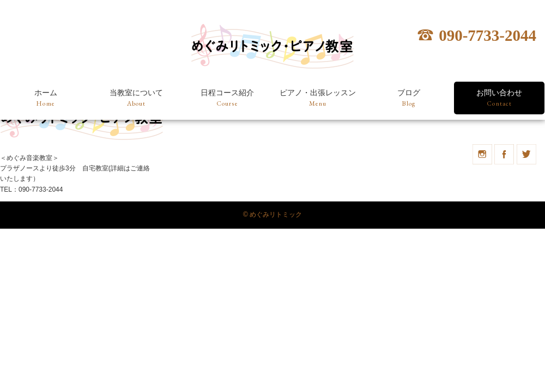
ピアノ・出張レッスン (318, 99)
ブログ (409, 99)
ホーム (46, 99)
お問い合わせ (499, 99)
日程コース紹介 (227, 99)
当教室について (136, 99)
